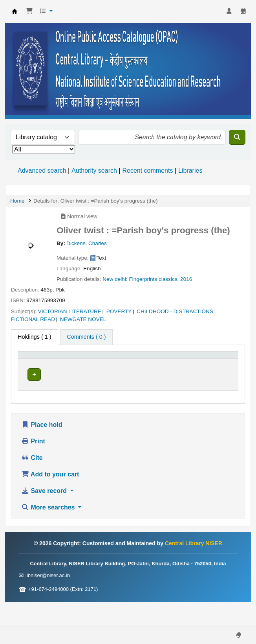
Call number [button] (130, 367)
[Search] (237, 137)
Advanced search (42, 171)
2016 (186, 279)
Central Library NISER (15, 11)
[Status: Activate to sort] (184, 363)
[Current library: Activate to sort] (87, 363)
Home (17, 201)
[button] (29, 11)
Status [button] (179, 367)
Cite (32, 482)
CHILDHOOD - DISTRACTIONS (175, 311)
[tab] (86, 337)
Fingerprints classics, (154, 279)
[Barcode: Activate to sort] (219, 363)
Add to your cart (50, 498)
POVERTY (119, 311)
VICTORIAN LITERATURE (70, 311)
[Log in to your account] (229, 11)
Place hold (42, 449)
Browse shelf (132, 391)
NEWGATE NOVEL (83, 319)
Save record (45, 515)
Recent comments (147, 171)
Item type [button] (34, 367)
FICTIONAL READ (33, 319)
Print (33, 465)
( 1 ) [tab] (35, 337)
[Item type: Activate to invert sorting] (41, 363)
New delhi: (115, 279)
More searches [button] (49, 531)
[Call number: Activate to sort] (139, 363)
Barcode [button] (215, 367)
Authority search (94, 171)
